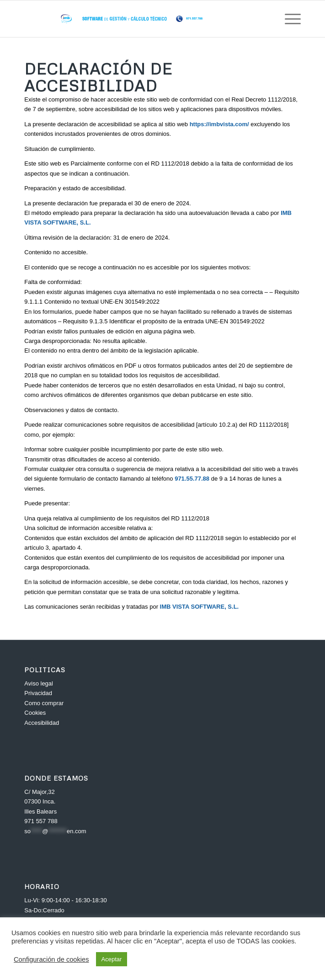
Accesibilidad (42, 723)
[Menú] (288, 19)
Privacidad (38, 693)
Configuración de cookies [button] (51, 959)
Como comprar (44, 703)
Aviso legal (39, 683)
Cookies (35, 713)
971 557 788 (41, 821)
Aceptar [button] (112, 959)
